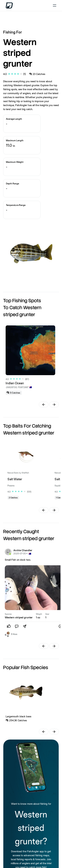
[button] (44, 404)
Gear (47, 614)
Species (8, 614)
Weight (39, 614)
